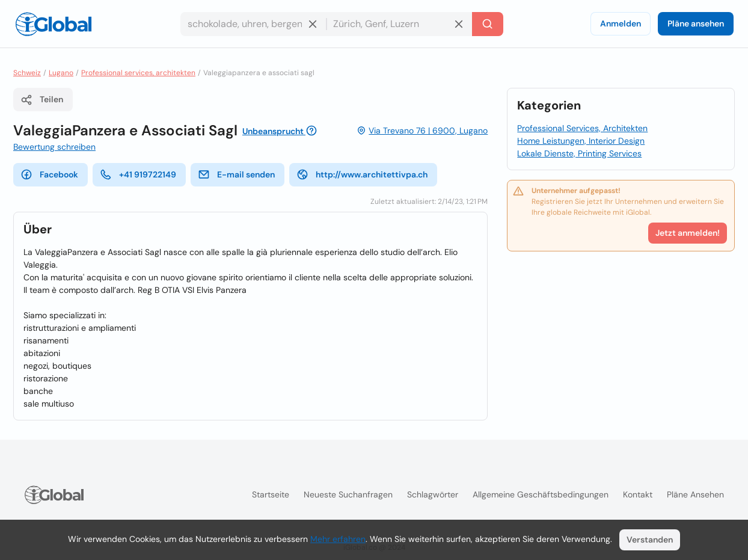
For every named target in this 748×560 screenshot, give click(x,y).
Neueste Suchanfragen (348, 494)
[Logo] (54, 24)
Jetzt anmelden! (688, 233)
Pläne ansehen (696, 23)
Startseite (271, 494)
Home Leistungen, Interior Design (581, 141)
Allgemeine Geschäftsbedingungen (541, 494)
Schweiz (27, 73)
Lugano (61, 73)
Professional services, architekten (138, 73)
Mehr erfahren (338, 539)
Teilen (42, 100)
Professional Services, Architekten (582, 128)
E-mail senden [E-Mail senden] (236, 174)
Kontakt (638, 494)
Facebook (49, 174)
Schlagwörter (433, 494)
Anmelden (621, 23)
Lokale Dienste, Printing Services (579, 153)
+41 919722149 (138, 174)
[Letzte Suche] (488, 24)
